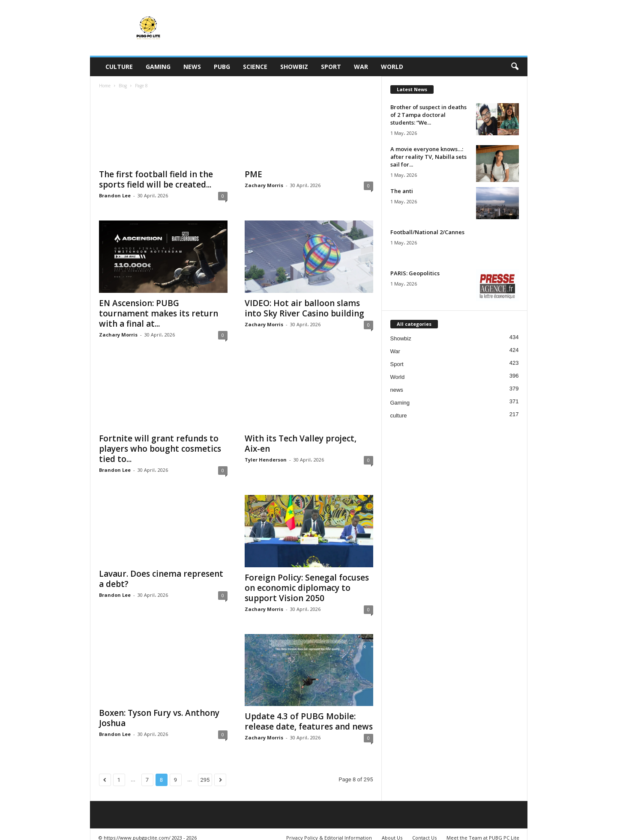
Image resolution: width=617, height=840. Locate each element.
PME (253, 174)
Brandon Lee (115, 195)
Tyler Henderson (266, 460)
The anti (402, 191)
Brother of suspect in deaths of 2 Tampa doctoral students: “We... (428, 115)
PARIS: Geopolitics (415, 273)
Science (255, 67)
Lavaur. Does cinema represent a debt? (161, 579)
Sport (331, 67)
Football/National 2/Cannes (427, 232)
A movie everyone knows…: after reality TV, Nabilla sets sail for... (428, 157)
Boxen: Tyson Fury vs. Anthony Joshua (159, 718)
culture (119, 67)
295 (205, 780)
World (392, 67)
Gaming (158, 67)
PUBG (222, 67)
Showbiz (294, 67)
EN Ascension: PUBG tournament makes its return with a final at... (159, 313)
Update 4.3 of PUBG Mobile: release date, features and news (309, 721)
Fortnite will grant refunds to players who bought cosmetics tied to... (160, 449)
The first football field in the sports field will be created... (156, 179)
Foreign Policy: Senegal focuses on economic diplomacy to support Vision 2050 (307, 588)
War (361, 67)
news (192, 67)
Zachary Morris (264, 185)
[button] (515, 67)
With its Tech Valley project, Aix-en (301, 444)
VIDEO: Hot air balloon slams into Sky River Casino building (304, 308)
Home (105, 86)
